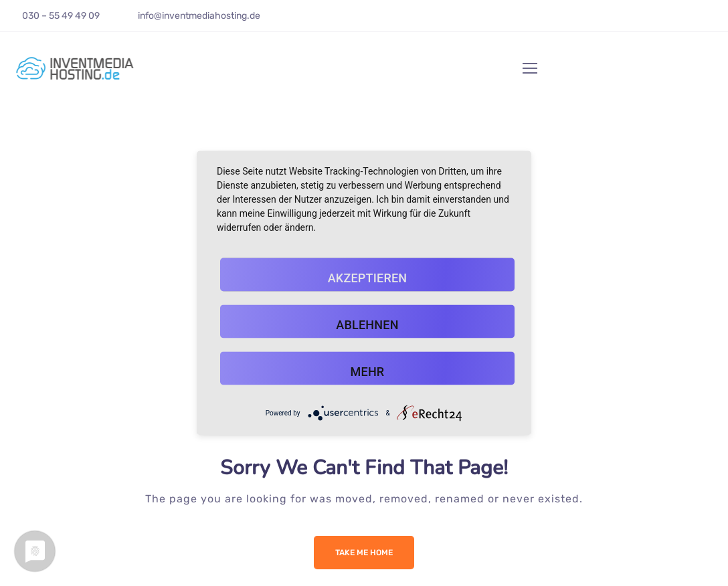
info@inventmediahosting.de (199, 16)
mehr (368, 372)
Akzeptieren (368, 278)
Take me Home (364, 553)
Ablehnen (367, 325)
